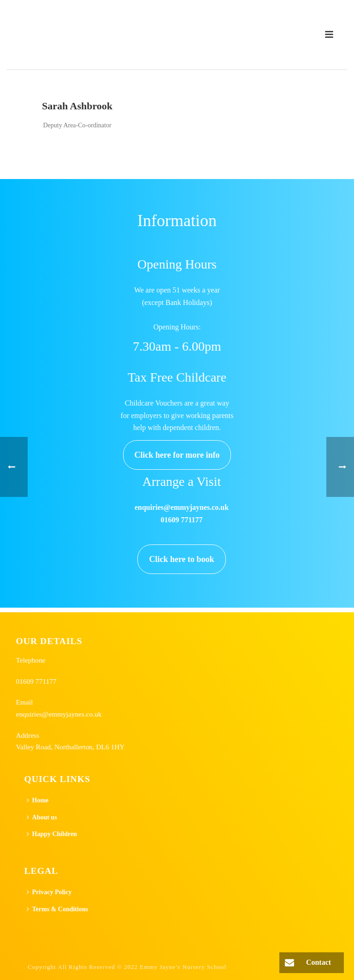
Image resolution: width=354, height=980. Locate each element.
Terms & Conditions (58, 909)
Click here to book (181, 559)
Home (38, 800)
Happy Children (52, 834)
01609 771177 (36, 681)
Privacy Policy (49, 892)
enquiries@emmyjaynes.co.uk (59, 714)
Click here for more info (177, 455)
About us (42, 817)
